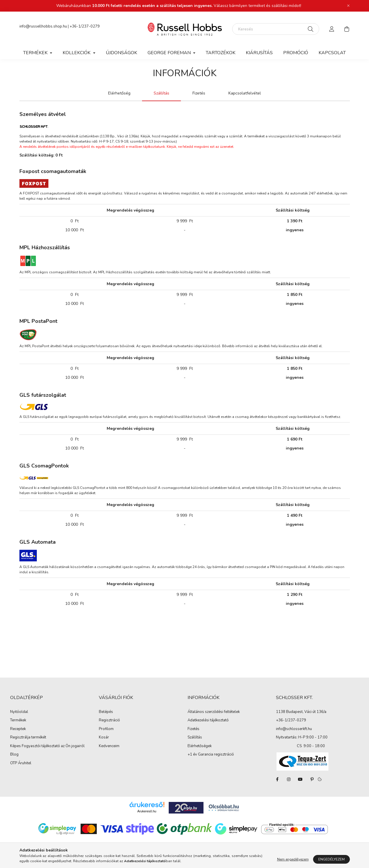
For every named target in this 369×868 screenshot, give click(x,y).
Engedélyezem (331, 859)
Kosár (104, 738)
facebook (277, 779)
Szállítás (195, 738)
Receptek (18, 729)
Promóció (296, 53)
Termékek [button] (36, 53)
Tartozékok (221, 53)
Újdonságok (121, 53)
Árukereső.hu (147, 811)
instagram (289, 779)
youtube (300, 779)
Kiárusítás (259, 53)
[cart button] (347, 29)
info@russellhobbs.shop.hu (43, 26)
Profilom (106, 729)
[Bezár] (348, 6)
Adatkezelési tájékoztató (208, 720)
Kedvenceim (109, 746)
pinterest (312, 779)
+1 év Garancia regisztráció (211, 755)
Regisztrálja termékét (28, 738)
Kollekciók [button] (77, 53)
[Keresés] (276, 29)
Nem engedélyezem (293, 859)
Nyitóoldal (19, 712)
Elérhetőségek (200, 746)
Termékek (18, 720)
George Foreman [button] (170, 53)
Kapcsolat (332, 53)
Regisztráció (109, 720)
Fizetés (193, 729)
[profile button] (332, 29)
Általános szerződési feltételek (214, 712)
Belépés (106, 712)
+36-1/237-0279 (85, 26)
